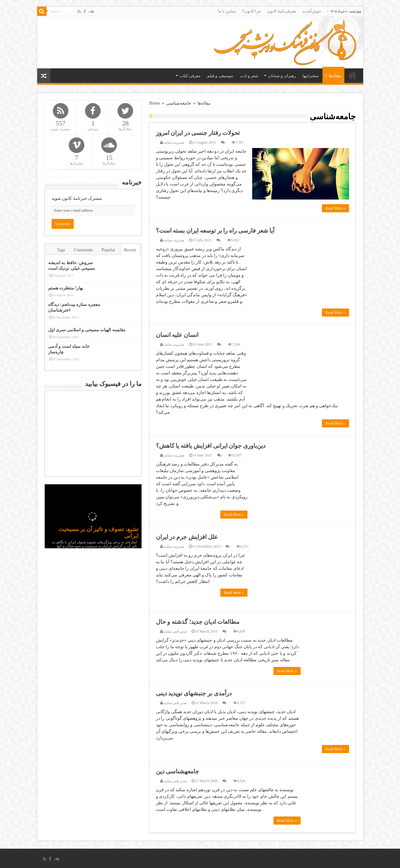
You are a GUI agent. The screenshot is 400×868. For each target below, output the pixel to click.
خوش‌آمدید (312, 11)
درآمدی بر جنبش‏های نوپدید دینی (194, 693)
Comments (83, 250)
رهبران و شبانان (282, 76)
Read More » (335, 208)
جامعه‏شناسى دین (178, 771)
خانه (352, 75)
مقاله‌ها (335, 76)
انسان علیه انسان (177, 335)
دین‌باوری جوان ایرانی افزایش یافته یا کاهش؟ (211, 446)
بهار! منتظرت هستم (66, 288)
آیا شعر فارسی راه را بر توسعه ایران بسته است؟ (215, 231)
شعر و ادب (249, 76)
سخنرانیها (311, 76)
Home (155, 103)
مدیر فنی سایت (175, 631)
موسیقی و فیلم (220, 76)
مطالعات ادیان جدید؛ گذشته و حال (198, 622)
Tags (61, 250)
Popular (108, 250)
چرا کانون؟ (252, 11)
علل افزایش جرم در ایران (187, 537)
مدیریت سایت (174, 142)
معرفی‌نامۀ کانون (282, 11)
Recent (130, 250)
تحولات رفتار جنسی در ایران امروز (198, 133)
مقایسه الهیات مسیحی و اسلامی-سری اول (87, 330)
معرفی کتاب (190, 76)
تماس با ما (227, 11)
